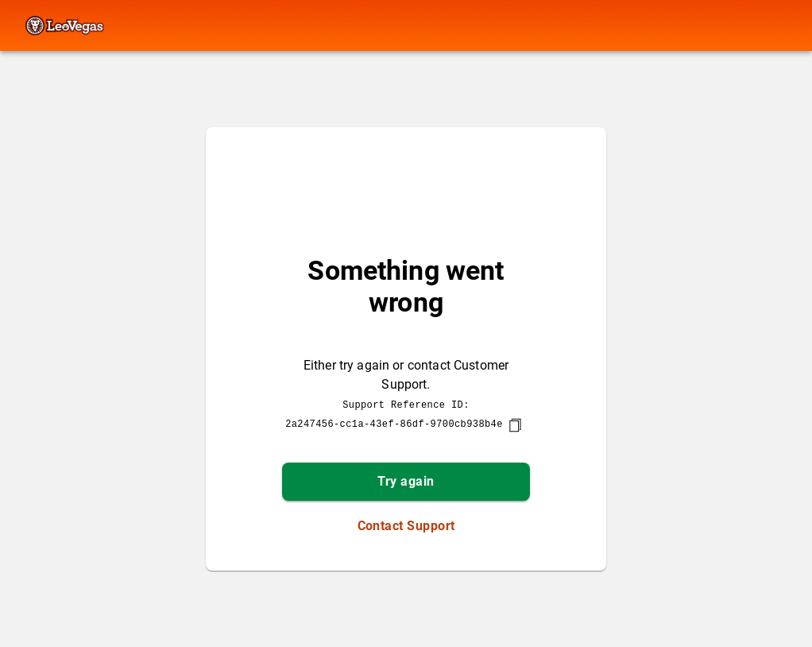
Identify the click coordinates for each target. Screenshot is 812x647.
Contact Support (406, 526)
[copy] (515, 425)
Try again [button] (406, 481)
